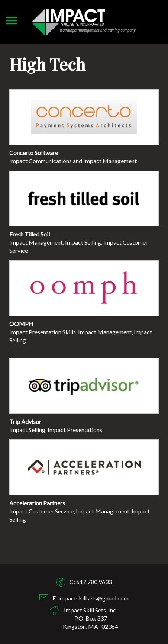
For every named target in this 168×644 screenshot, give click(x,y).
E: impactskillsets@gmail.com (91, 598)
